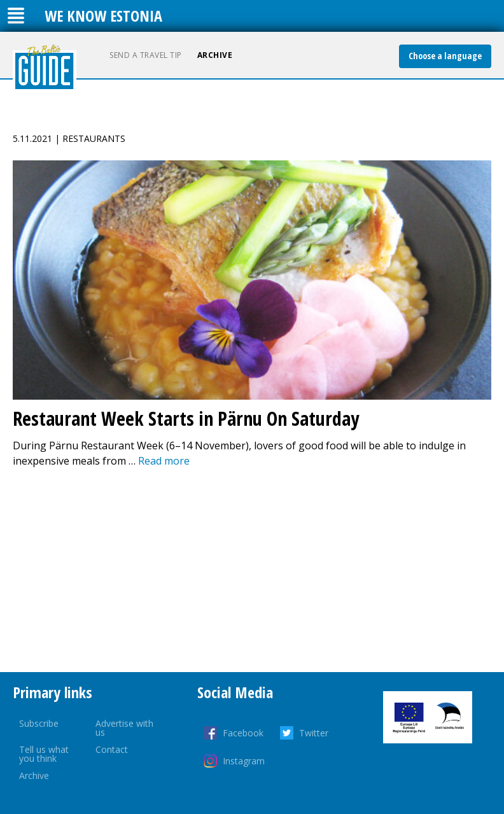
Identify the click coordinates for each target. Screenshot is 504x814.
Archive (215, 55)
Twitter (314, 733)
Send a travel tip (146, 55)
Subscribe (39, 723)
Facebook (243, 733)
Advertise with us (124, 728)
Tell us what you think (44, 754)
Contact (112, 749)
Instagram (244, 761)
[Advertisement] (252, 570)
